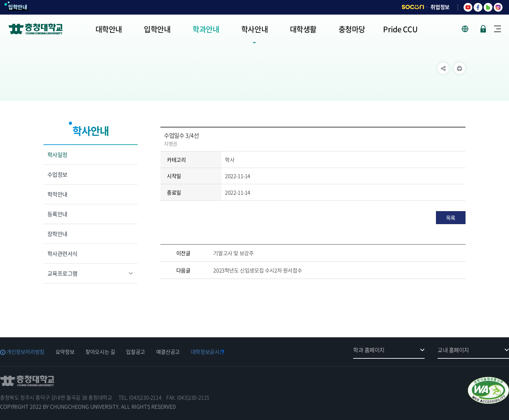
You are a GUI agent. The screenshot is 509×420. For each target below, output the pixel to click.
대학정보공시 (205, 352)
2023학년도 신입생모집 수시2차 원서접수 (258, 270)
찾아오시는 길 (100, 352)
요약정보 (65, 352)
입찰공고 (135, 352)
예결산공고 (168, 352)
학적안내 (57, 194)
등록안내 (57, 214)
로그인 (483, 29)
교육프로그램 (62, 273)
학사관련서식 (62, 253)
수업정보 (57, 174)
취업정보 (440, 7)
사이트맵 (497, 29)
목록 (451, 218)
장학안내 (57, 234)
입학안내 (18, 7)
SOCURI (413, 7)
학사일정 (57, 155)
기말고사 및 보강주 (233, 253)
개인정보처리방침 (25, 352)
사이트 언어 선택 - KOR (469, 29)
